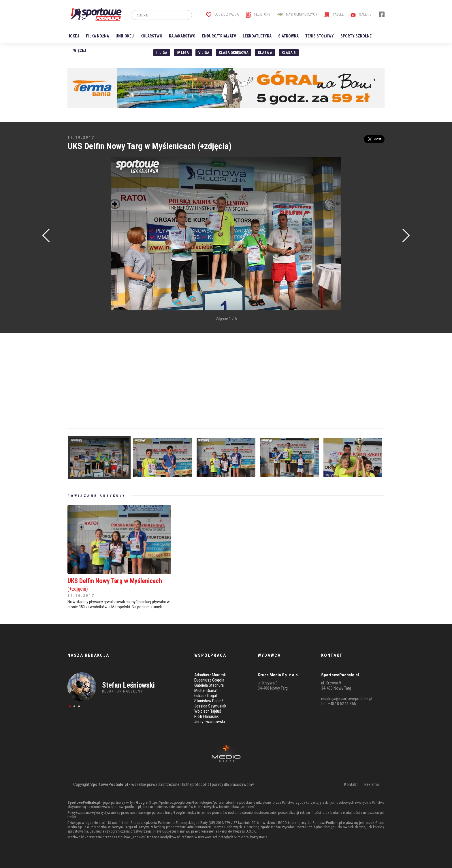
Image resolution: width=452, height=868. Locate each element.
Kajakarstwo (182, 36)
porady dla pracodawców (233, 784)
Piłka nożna (97, 36)
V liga (204, 53)
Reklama (372, 784)
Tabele (334, 14)
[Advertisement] (76, 244)
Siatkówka (288, 36)
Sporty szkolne (356, 36)
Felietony (258, 14)
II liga (162, 53)
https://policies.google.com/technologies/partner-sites (191, 802)
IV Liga (183, 53)
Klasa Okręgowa (234, 53)
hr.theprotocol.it (196, 784)
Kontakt (351, 784)
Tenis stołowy (320, 36)
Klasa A (265, 53)
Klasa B (289, 53)
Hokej (73, 36)
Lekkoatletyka (257, 36)
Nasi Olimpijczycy (297, 14)
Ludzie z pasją (222, 14)
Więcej (80, 50)
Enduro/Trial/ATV (219, 36)
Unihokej (125, 36)
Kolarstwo (151, 36)
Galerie (361, 14)
